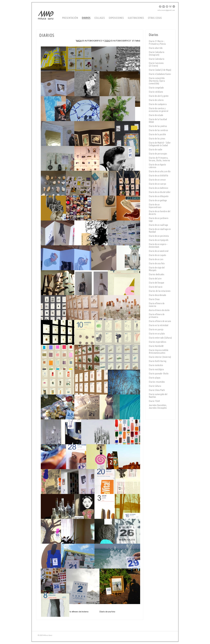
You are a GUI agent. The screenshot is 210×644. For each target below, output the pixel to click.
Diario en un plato (157, 334)
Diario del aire (155, 278)
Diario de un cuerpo (157, 184)
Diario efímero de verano (160, 321)
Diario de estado (156, 115)
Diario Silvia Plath (157, 390)
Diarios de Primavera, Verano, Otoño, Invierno (159, 159)
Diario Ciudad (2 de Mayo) (160, 70)
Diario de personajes (158, 154)
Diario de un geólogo (158, 200)
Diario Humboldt (156, 346)
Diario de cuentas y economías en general (158, 110)
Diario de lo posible (157, 134)
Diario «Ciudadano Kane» (160, 74)
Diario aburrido (156, 48)
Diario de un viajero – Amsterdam (158, 245)
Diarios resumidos (157, 382)
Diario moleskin (156, 365)
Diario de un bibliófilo (158, 176)
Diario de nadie (155, 149)
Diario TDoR (154, 401)
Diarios (86, 18)
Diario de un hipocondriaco (155, 206)
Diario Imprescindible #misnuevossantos (159, 351)
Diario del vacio (156, 287)
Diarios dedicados (157, 274)
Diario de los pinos (157, 139)
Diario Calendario (157, 59)
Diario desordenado (157, 295)
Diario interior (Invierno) (160, 357)
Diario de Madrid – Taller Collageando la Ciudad (160, 144)
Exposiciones (116, 18)
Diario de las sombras (158, 130)
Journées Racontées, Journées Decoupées (158, 406)
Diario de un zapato (157, 255)
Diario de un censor (157, 180)
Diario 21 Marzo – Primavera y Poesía (157, 42)
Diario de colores (156, 100)
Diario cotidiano (156, 92)
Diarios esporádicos (157, 342)
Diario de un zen (156, 259)
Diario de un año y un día (160, 171)
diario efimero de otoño (159, 310)
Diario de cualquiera (158, 104)
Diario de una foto (157, 263)
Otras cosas (155, 18)
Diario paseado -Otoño (159, 373)
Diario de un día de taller (160, 192)
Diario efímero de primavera (157, 316)
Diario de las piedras (158, 126)
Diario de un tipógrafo (159, 240)
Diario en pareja (156, 329)
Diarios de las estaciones (160, 291)
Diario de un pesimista (159, 236)
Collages (100, 18)
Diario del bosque (156, 283)
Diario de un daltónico (158, 188)
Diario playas (155, 378)
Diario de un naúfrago (158, 225)
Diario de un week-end (159, 251)
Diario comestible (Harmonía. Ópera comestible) (157, 81)
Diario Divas (154, 299)
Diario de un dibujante (159, 196)
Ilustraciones (136, 18)
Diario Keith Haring (157, 361)
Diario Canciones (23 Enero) (156, 64)
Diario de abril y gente (159, 96)
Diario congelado (156, 88)
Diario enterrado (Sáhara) (160, 338)
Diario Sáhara (155, 386)
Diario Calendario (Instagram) (157, 53)
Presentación (70, 18)
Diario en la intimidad (158, 325)
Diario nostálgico (156, 369)
